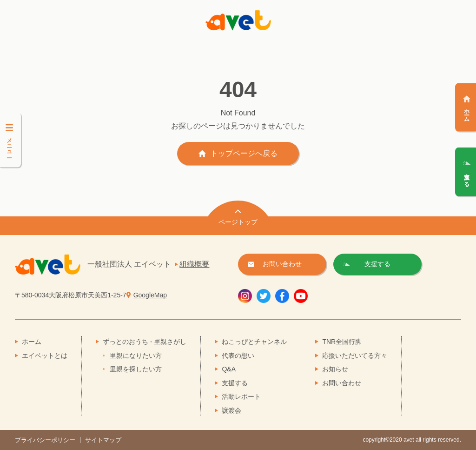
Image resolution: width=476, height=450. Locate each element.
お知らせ (335, 369)
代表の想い (238, 356)
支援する (235, 383)
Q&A (229, 369)
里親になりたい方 (136, 356)
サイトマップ (103, 440)
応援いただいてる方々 (355, 356)
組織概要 (194, 264)
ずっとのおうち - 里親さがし (145, 342)
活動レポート (241, 396)
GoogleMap (150, 295)
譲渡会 (231, 410)
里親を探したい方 (136, 369)
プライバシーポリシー (45, 440)
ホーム (32, 342)
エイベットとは (45, 356)
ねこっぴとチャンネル (254, 342)
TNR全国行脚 (342, 342)
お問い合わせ (342, 383)
